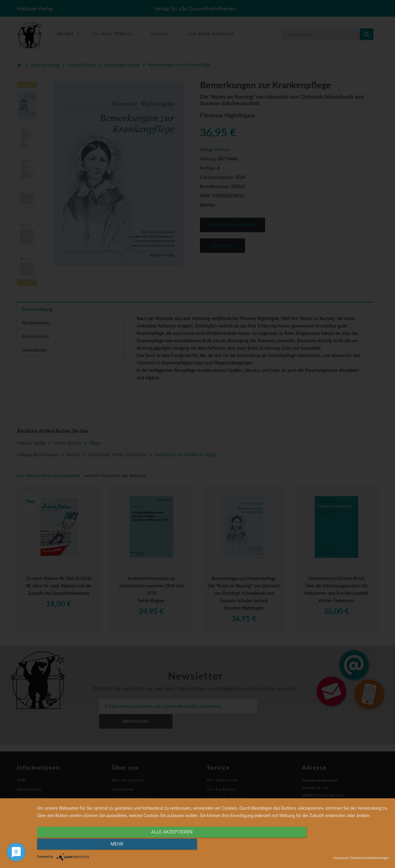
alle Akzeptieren (160, 845)
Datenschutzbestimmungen (370, 858)
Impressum (341, 858)
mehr (336, 845)
